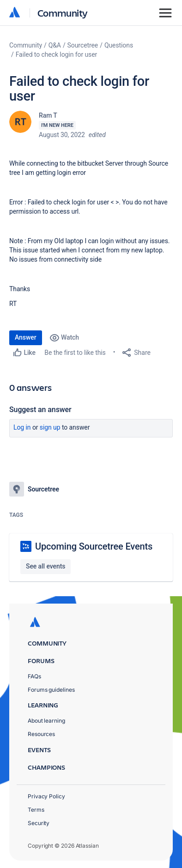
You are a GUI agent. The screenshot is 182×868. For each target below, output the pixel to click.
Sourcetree (83, 45)
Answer (26, 337)
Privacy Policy (46, 796)
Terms (36, 810)
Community (63, 13)
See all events (45, 566)
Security (39, 823)
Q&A (55, 45)
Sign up (50, 427)
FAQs (34, 676)
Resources (41, 734)
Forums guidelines (51, 690)
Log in (22, 427)
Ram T (48, 115)
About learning (46, 721)
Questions (119, 45)
